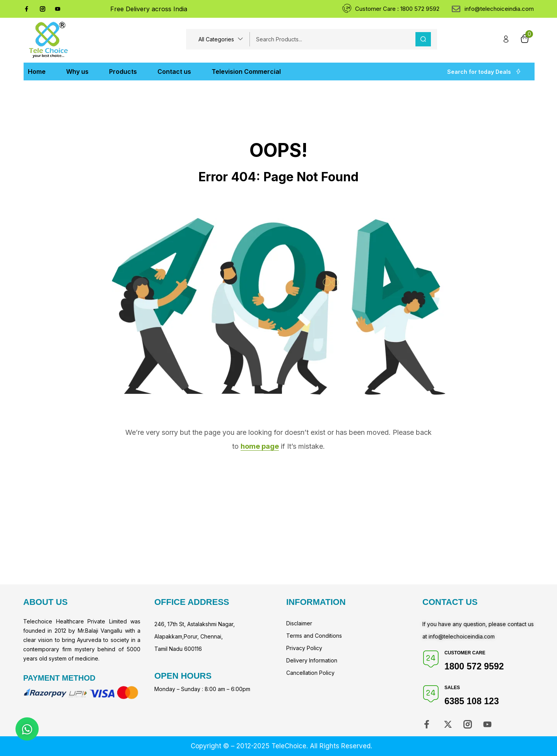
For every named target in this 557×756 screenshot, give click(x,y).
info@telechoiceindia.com (462, 636)
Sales (452, 688)
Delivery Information (312, 660)
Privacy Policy (304, 648)
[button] (221, 39)
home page (260, 446)
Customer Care (465, 653)
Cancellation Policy (310, 673)
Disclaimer (299, 623)
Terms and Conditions (314, 636)
